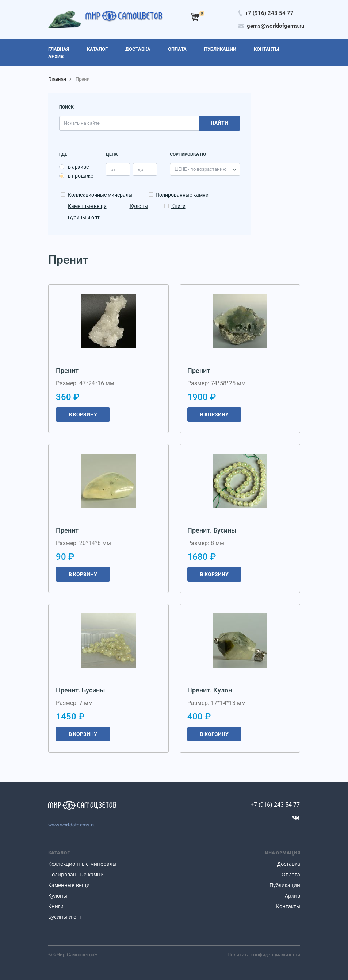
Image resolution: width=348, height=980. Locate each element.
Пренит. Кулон (210, 690)
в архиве (78, 167)
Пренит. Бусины (212, 530)
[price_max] (145, 169)
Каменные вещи (87, 206)
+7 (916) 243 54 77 (275, 805)
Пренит (67, 371)
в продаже (81, 176)
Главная (57, 79)
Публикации (285, 885)
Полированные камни (182, 195)
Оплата (291, 874)
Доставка (289, 864)
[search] (129, 123)
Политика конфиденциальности (264, 954)
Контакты (288, 906)
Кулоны (139, 206)
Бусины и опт (84, 217)
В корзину (83, 414)
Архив (292, 896)
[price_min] (118, 169)
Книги (178, 206)
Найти (219, 123)
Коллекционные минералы (100, 195)
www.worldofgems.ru (72, 825)
